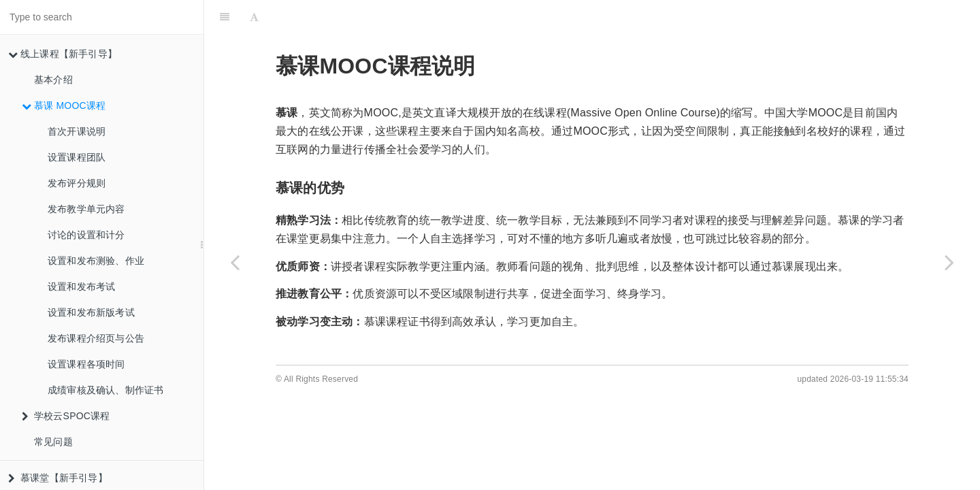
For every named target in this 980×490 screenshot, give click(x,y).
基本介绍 (53, 80)
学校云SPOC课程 (66, 416)
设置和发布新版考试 (91, 312)
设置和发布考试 (81, 287)
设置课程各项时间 (86, 364)
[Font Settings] (254, 17)
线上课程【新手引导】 (63, 54)
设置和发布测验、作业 (96, 261)
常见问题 (53, 442)
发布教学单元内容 (86, 209)
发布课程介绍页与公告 (96, 338)
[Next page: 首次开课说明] (949, 262)
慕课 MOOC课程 (64, 105)
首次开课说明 (77, 131)
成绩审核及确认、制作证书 (105, 390)
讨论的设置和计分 (86, 235)
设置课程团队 (77, 157)
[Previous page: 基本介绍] (235, 262)
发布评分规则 (77, 183)
